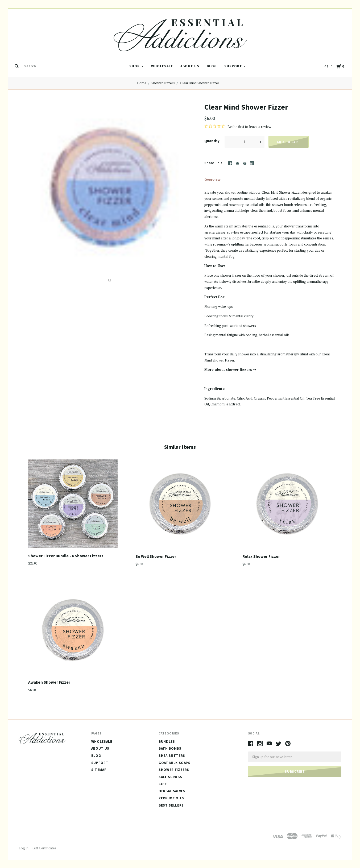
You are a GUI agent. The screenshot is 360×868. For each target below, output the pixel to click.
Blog (212, 66)
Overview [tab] (212, 180)
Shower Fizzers (163, 83)
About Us (190, 66)
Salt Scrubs (170, 777)
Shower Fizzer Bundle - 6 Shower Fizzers (66, 556)
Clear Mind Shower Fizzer (200, 83)
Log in (328, 66)
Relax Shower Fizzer (261, 556)
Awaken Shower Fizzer (49, 682)
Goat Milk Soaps (175, 763)
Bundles (167, 742)
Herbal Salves (172, 791)
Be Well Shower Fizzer (156, 556)
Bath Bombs (170, 748)
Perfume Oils (171, 798)
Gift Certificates (44, 848)
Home (142, 83)
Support (233, 66)
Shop (135, 66)
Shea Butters (172, 756)
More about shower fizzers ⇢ (230, 369)
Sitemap (99, 770)
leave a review (260, 127)
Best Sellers (171, 805)
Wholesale (162, 66)
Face (163, 784)
